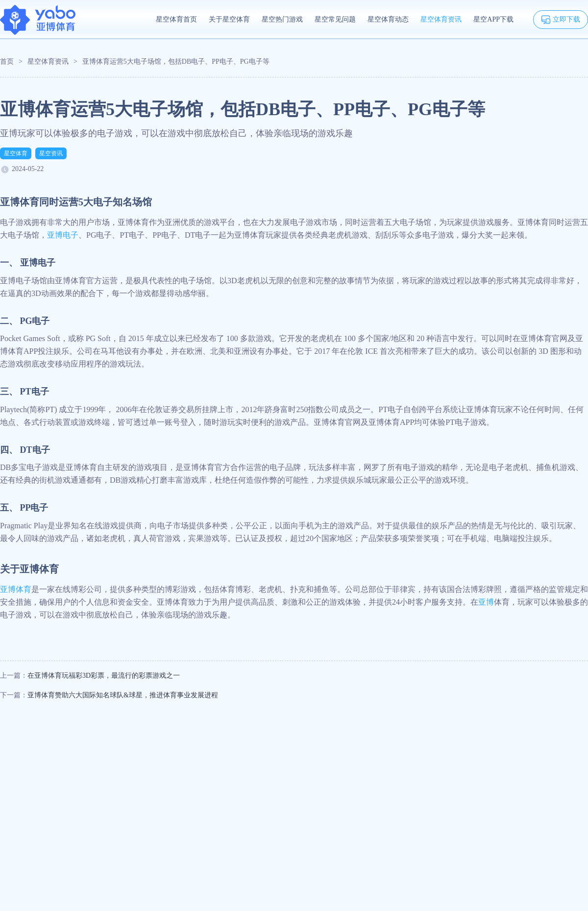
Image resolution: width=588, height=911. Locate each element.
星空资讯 (51, 153)
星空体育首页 (176, 19)
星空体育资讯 (441, 19)
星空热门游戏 (282, 19)
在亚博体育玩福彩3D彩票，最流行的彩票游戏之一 (104, 676)
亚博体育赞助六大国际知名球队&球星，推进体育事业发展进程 (123, 695)
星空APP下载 (493, 19)
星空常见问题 (335, 19)
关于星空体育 (229, 19)
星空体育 (16, 153)
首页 (7, 62)
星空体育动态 (388, 19)
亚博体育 (16, 589)
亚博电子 (63, 235)
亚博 (486, 602)
